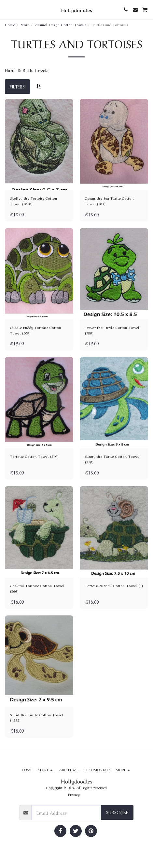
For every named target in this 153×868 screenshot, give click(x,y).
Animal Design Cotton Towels (61, 24)
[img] (39, 145)
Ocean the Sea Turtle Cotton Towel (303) (109, 201)
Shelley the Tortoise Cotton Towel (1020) (34, 201)
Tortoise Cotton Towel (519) (34, 456)
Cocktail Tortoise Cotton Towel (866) (37, 588)
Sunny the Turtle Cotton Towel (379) (112, 459)
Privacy (74, 794)
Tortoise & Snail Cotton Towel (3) (114, 585)
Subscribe (117, 812)
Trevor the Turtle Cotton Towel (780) (112, 330)
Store (25, 24)
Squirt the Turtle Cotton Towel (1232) (37, 717)
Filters (17, 86)
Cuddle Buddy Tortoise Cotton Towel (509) (36, 330)
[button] (7, 9)
